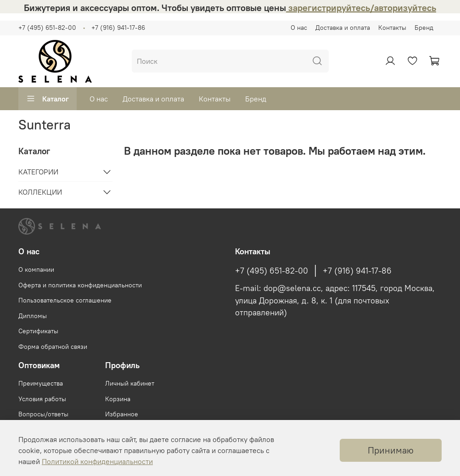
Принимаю (391, 450)
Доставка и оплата (343, 28)
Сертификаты (38, 331)
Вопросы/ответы (43, 414)
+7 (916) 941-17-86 (118, 28)
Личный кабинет (130, 383)
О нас (299, 28)
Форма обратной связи (53, 347)
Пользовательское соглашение (65, 300)
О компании (36, 269)
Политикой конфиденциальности (97, 461)
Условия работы (42, 399)
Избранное (122, 414)
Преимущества (41, 383)
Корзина (118, 399)
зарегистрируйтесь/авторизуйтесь (361, 8)
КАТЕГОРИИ (38, 172)
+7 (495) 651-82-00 (47, 28)
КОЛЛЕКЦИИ (40, 192)
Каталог (48, 99)
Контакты (392, 28)
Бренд (424, 28)
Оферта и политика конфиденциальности (80, 285)
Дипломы (33, 316)
